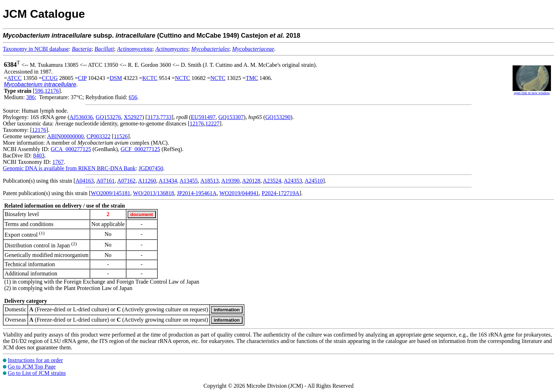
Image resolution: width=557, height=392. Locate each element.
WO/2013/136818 (153, 193)
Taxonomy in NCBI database (36, 49)
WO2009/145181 (111, 193)
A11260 (147, 181)
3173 (153, 117)
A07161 (106, 181)
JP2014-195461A (197, 193)
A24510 (314, 181)
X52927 (133, 117)
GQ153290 (278, 117)
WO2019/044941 (239, 193)
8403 (39, 155)
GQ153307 (231, 117)
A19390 (231, 181)
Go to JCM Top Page (32, 367)
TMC (252, 78)
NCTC (182, 78)
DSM (116, 78)
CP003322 (99, 136)
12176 (52, 91)
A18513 (210, 181)
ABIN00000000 (65, 136)
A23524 (272, 181)
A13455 (189, 181)
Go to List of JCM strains (37, 373)
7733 (166, 117)
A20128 (251, 181)
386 (31, 97)
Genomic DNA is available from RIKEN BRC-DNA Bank (69, 168)
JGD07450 (151, 168)
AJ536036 (81, 117)
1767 (58, 162)
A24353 (293, 181)
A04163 (85, 181)
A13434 (168, 181)
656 (133, 97)
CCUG (50, 78)
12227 (212, 123)
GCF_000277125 (140, 149)
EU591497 (203, 117)
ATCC (14, 78)
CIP (82, 78)
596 (39, 91)
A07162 (126, 181)
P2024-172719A (281, 193)
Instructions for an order (35, 360)
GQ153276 (108, 117)
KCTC (150, 78)
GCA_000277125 (71, 149)
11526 (121, 136)
